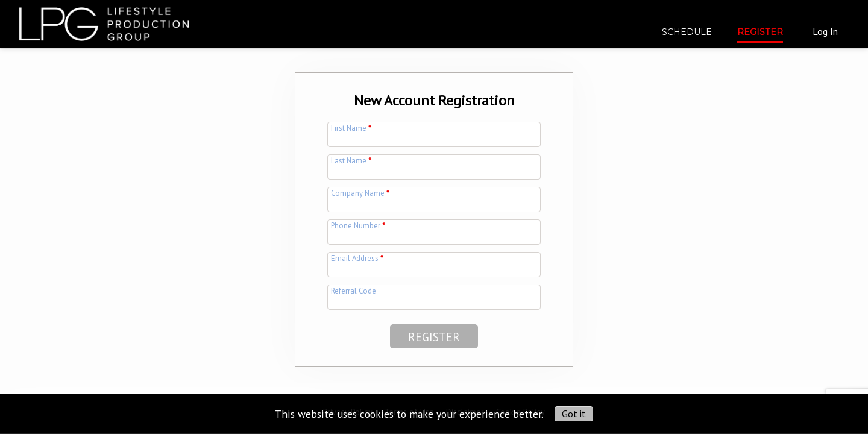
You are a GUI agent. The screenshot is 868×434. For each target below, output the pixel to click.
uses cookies (365, 413)
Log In (825, 31)
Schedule (687, 32)
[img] (104, 19)
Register (760, 32)
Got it (574, 414)
